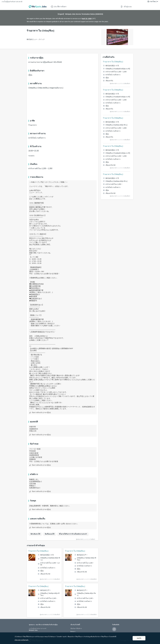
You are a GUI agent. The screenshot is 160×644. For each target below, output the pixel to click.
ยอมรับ (139, 638)
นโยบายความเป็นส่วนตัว (22, 640)
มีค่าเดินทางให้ (35, 534)
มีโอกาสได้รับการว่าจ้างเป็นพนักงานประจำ (73, 534)
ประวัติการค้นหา (59, 7)
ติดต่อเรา (73, 632)
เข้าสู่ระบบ (126, 7)
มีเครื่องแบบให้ (50, 534)
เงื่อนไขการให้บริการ (76, 629)
